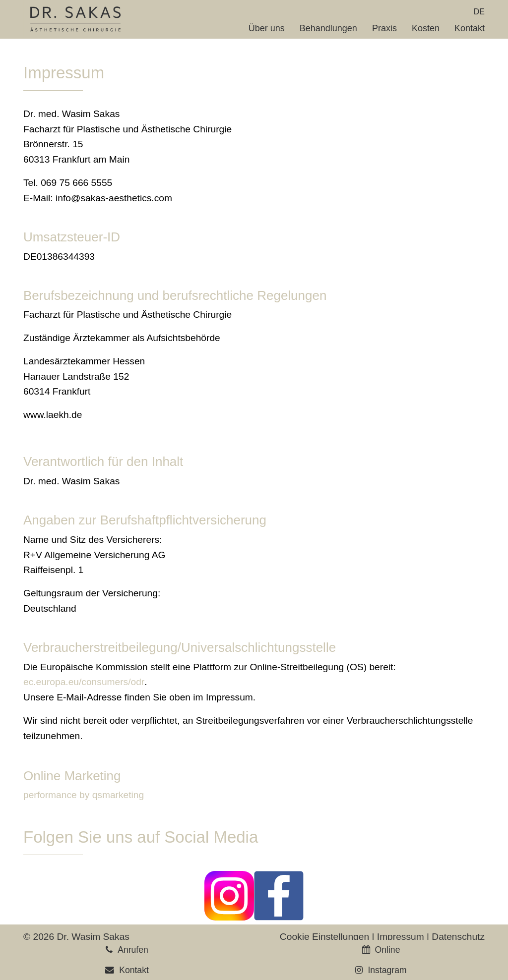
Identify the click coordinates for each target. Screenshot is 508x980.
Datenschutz (458, 937)
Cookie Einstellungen (324, 937)
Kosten (426, 28)
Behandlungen (328, 28)
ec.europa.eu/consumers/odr (84, 682)
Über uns (267, 28)
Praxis (384, 28)
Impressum (401, 937)
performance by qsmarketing (84, 795)
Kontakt (470, 28)
